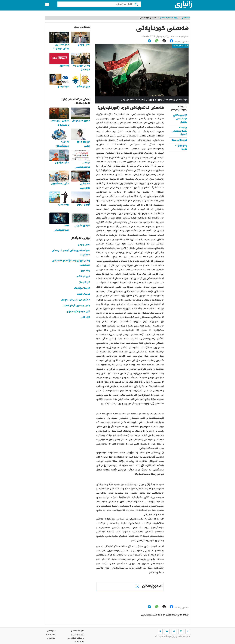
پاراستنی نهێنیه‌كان (76, 638)
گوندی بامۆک (83, 294)
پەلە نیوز (86, 271)
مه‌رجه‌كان (51, 638)
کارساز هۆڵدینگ (82, 288)
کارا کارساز (85, 282)
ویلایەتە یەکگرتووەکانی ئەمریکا (179, 131)
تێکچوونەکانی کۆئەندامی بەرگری (180, 119)
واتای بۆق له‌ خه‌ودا (181, 147)
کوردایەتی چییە (179, 140)
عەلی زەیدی (84, 245)
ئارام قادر (86, 317)
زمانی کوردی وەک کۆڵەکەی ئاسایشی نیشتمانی (71, 263)
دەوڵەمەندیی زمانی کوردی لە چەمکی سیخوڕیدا (71, 253)
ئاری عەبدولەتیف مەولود (78, 312)
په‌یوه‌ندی (51, 631)
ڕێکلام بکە (51, 635)
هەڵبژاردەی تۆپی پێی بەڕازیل (76, 300)
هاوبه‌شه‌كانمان (77, 631)
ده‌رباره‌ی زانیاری (77, 635)
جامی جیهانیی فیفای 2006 (77, 306)
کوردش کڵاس (83, 277)
